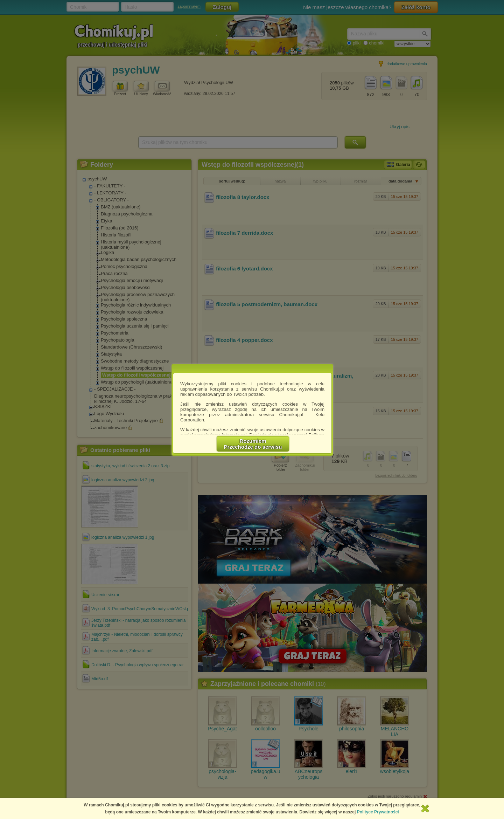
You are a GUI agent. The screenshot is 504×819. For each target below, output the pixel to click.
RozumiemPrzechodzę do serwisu (253, 444)
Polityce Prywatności (378, 812)
